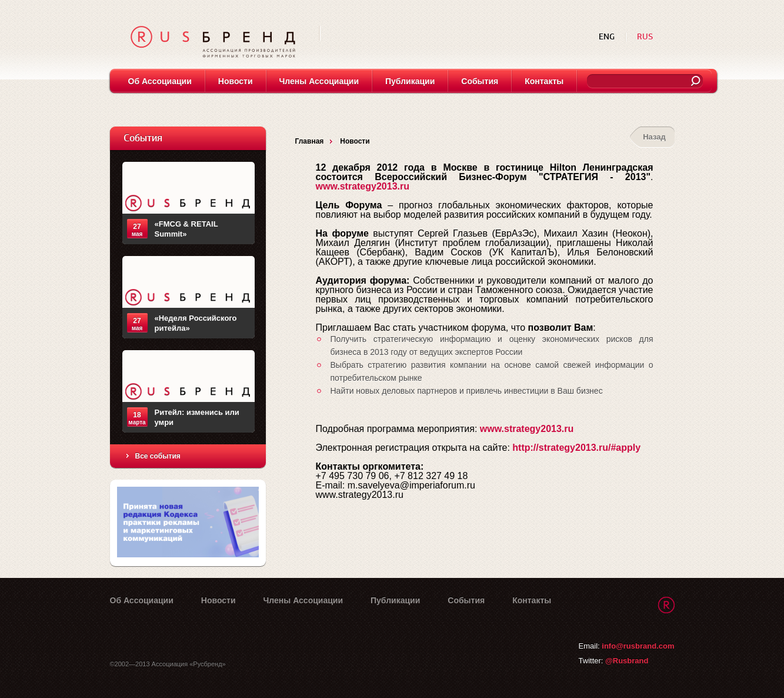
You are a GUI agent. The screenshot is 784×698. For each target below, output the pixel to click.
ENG (608, 37)
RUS (645, 37)
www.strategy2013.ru (363, 186)
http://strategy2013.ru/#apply (576, 448)
